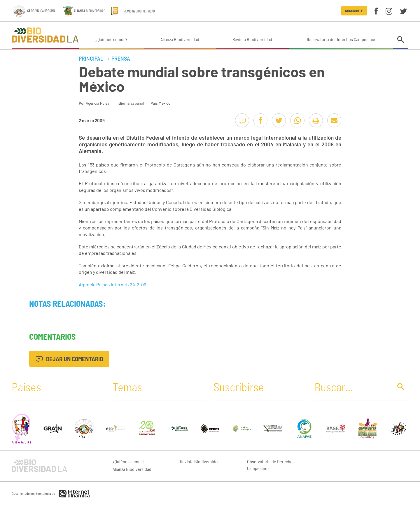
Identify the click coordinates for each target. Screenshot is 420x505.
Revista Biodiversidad (252, 39)
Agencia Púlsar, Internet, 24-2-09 (112, 284)
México (164, 103)
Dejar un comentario (69, 359)
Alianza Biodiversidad (180, 39)
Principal (91, 58)
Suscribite (354, 11)
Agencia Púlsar (98, 103)
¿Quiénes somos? (111, 39)
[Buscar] (352, 387)
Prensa (121, 58)
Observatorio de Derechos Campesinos (341, 39)
